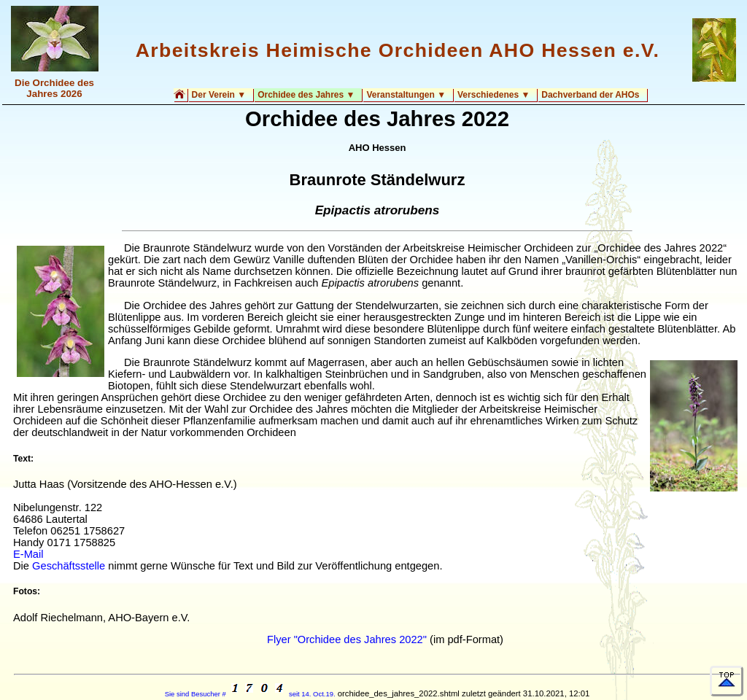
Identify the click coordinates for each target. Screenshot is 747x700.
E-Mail (28, 554)
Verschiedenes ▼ (494, 95)
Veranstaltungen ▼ (406, 95)
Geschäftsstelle (69, 566)
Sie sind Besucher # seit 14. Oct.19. (250, 694)
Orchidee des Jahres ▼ (306, 95)
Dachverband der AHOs (590, 95)
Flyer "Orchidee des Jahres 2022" (347, 639)
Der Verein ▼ (219, 95)
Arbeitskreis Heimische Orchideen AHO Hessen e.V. (398, 50)
